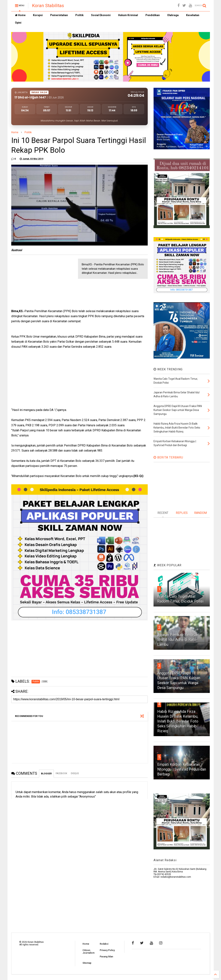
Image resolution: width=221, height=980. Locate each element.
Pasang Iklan (106, 957)
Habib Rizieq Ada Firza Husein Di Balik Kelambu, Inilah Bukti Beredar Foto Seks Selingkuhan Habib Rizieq (178, 721)
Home (20, 15)
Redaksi (104, 944)
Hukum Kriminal (128, 15)
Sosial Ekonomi (101, 15)
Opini (18, 23)
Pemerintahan (59, 15)
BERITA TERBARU (168, 457)
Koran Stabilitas (48, 6)
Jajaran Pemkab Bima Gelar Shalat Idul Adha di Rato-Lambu (180, 640)
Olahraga (173, 15)
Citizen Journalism (88, 952)
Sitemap (87, 963)
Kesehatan (193, 15)
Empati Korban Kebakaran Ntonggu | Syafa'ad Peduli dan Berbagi (182, 769)
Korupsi (38, 15)
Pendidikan (153, 15)
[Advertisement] (39, 282)
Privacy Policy (107, 950)
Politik (79, 15)
